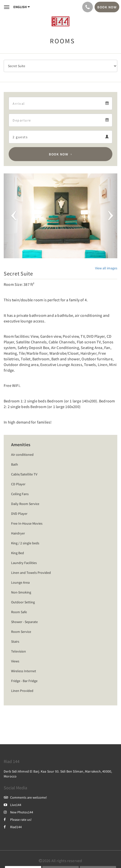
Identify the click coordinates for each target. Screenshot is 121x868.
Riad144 (13, 827)
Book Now (59, 154)
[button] (12, 216)
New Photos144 (18, 812)
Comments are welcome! (25, 797)
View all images (106, 268)
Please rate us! (18, 820)
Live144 (12, 805)
